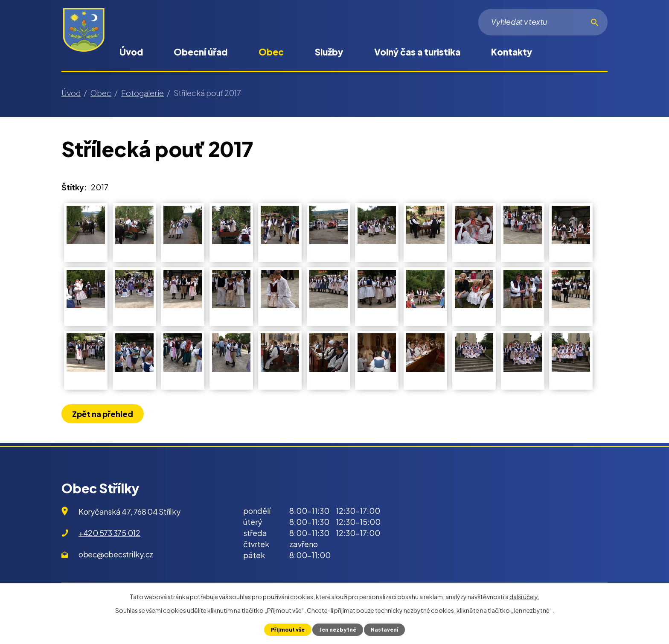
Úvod (131, 52)
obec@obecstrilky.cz (116, 554)
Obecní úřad (201, 52)
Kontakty (512, 52)
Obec (271, 52)
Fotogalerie (143, 93)
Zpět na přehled (103, 414)
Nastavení (386, 629)
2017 (100, 187)
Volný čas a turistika (417, 52)
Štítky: (74, 187)
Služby (329, 52)
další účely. (524, 597)
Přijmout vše (286, 629)
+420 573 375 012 (109, 533)
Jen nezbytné (337, 629)
